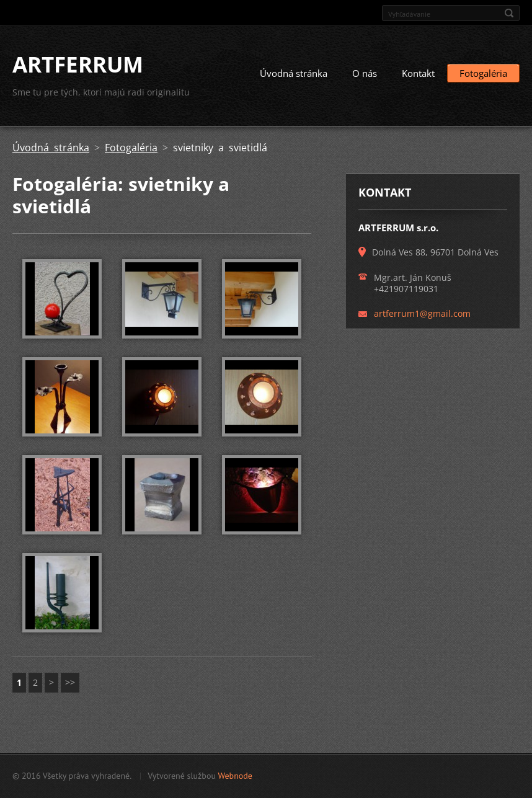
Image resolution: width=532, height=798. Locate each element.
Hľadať (509, 13)
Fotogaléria (483, 73)
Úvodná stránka (294, 73)
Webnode (235, 776)
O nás (365, 73)
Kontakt (418, 73)
